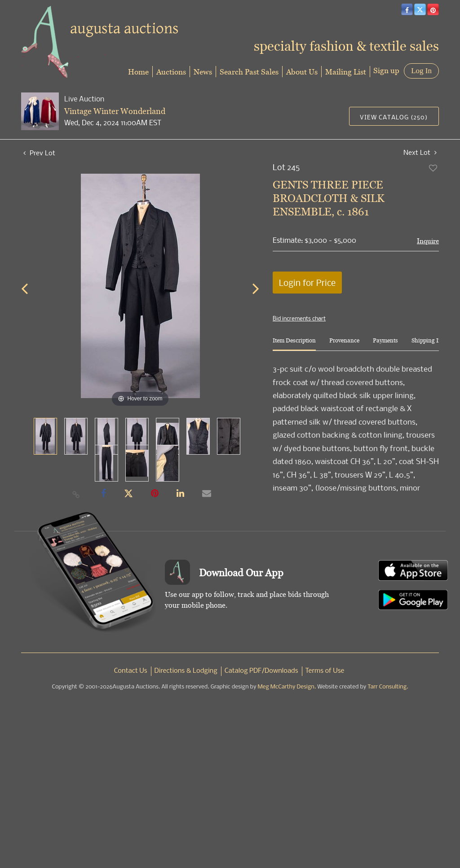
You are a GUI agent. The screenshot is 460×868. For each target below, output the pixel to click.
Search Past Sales (249, 72)
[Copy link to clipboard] (76, 494)
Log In (421, 71)
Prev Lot (39, 153)
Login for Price (307, 283)
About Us (302, 72)
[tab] (294, 344)
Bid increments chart (299, 318)
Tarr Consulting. (388, 687)
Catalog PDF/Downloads (261, 671)
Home (138, 72)
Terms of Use (325, 671)
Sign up (386, 70)
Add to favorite (433, 168)
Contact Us (131, 671)
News (203, 72)
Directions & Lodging (186, 671)
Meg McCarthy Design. (287, 687)
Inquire (428, 241)
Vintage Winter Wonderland (115, 111)
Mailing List (346, 72)
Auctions (171, 72)
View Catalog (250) (394, 117)
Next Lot (420, 152)
